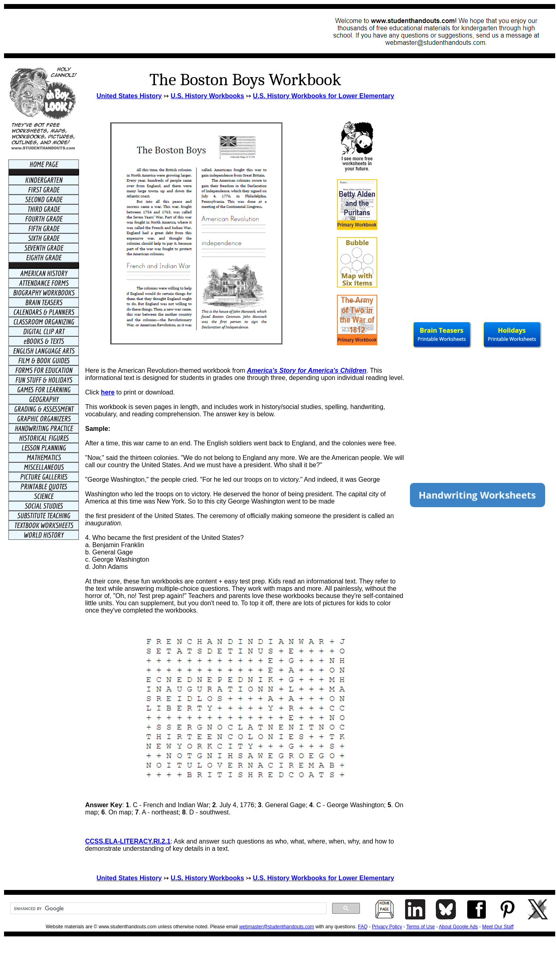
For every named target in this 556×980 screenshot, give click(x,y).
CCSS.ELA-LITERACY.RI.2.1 (128, 841)
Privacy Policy (387, 927)
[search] (167, 909)
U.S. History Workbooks (207, 96)
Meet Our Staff (498, 927)
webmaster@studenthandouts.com (277, 927)
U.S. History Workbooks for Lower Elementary (324, 96)
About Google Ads (459, 927)
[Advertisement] (156, 31)
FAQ (363, 927)
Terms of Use (421, 927)
